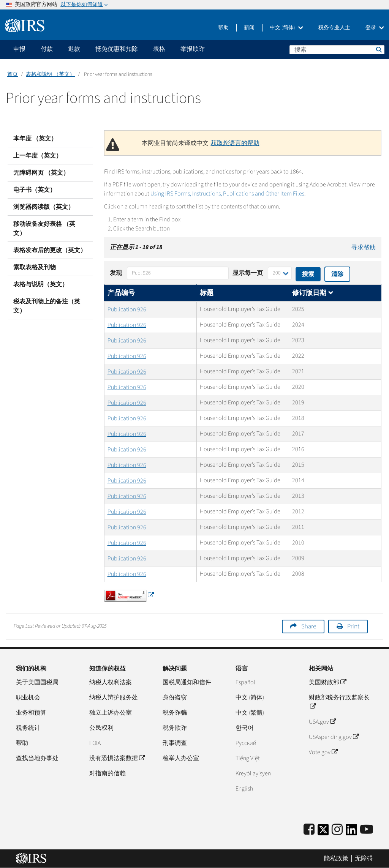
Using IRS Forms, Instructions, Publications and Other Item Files (227, 194)
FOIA (95, 743)
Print (353, 627)
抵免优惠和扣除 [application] (117, 49)
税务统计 (28, 728)
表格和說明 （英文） (50, 74)
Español (245, 682)
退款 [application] (74, 49)
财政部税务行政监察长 (339, 702)
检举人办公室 (181, 758)
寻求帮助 (364, 248)
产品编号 (121, 293)
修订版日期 (313, 293)
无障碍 (364, 859)
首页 (13, 74)
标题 (207, 293)
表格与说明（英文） (41, 284)
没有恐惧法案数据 (117, 758)
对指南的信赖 (108, 773)
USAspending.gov (334, 737)
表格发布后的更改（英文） (50, 250)
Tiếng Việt (248, 758)
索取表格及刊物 (35, 267)
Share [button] (309, 627)
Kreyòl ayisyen (253, 773)
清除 (337, 274)
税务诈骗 (175, 713)
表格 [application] (159, 49)
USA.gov (322, 722)
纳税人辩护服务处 (114, 698)
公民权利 (101, 728)
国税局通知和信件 (187, 682)
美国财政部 (327, 682)
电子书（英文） (35, 190)
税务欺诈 (175, 728)
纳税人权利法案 (111, 682)
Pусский (246, 743)
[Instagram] (337, 830)
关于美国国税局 (37, 682)
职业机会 (28, 698)
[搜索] (337, 50)
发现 (116, 273)
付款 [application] (47, 49)
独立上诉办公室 (111, 713)
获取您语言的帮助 (235, 143)
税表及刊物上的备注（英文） (47, 306)
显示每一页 (248, 273)
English (244, 789)
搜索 (378, 49)
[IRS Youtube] (367, 830)
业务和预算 (31, 713)
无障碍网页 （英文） (41, 173)
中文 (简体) (286, 28)
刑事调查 (175, 743)
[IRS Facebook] (309, 830)
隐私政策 (336, 859)
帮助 (223, 28)
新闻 (249, 28)
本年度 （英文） (35, 139)
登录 (375, 28)
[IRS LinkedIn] (351, 832)
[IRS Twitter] (323, 832)
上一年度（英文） (38, 156)
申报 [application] (19, 49)
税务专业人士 (334, 28)
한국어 (245, 728)
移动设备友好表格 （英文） (44, 229)
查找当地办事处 (37, 758)
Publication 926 (127, 309)
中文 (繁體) (250, 713)
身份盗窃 (175, 698)
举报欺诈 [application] (193, 49)
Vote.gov (323, 752)
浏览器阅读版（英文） (44, 207)
